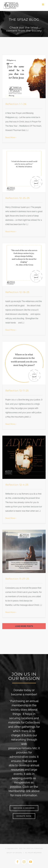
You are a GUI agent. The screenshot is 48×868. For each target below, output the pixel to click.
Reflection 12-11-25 (17, 391)
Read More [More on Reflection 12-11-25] (10, 424)
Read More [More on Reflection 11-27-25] (10, 612)
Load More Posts (24, 626)
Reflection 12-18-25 (17, 292)
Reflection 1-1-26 (16, 104)
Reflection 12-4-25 (17, 485)
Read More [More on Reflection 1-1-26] (10, 137)
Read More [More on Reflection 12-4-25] (10, 518)
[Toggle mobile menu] (43, 4)
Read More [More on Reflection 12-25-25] (10, 232)
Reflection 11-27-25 (17, 579)
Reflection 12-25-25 (17, 198)
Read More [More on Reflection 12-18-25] (10, 330)
